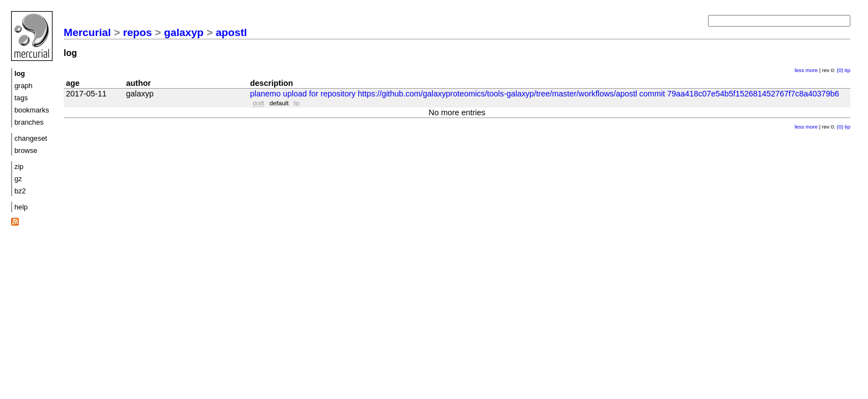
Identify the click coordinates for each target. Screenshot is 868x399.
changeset (31, 138)
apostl (232, 32)
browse (26, 150)
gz (18, 179)
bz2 (20, 191)
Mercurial (87, 32)
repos (137, 32)
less (799, 70)
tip (848, 70)
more (812, 70)
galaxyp (184, 32)
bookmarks (32, 110)
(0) (840, 70)
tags (21, 98)
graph (24, 86)
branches (29, 122)
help (21, 207)
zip (19, 167)
